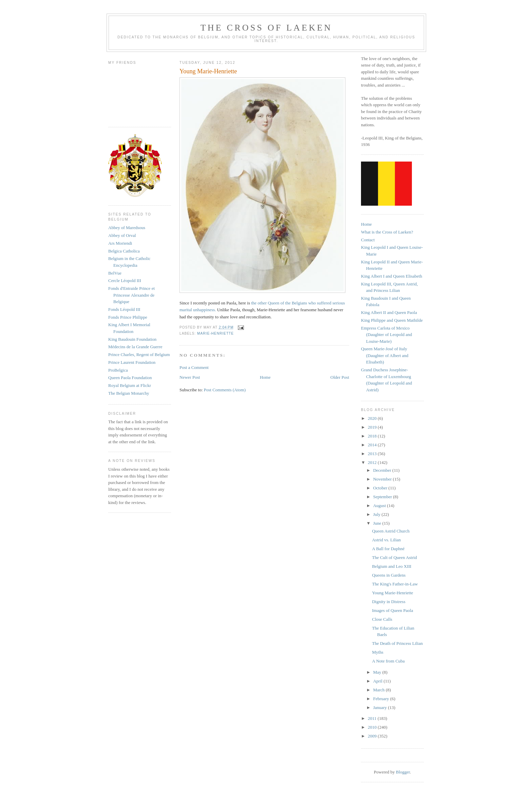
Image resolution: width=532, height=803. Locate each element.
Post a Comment (194, 367)
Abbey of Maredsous (127, 228)
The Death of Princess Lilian (397, 643)
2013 (373, 454)
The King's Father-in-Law (395, 584)
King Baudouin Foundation (132, 339)
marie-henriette (215, 333)
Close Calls (382, 619)
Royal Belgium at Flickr (130, 385)
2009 (373, 736)
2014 (373, 445)
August (380, 506)
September (383, 497)
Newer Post (190, 377)
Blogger (403, 772)
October (381, 488)
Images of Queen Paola (392, 610)
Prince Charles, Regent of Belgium (139, 354)
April (378, 681)
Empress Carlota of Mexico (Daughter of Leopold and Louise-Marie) (386, 335)
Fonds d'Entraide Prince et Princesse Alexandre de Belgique (131, 295)
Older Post (340, 377)
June (378, 523)
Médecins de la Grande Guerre (135, 347)
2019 (373, 427)
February (382, 699)
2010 (373, 727)
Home (265, 377)
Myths (377, 652)
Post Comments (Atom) (225, 390)
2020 (373, 418)
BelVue (115, 273)
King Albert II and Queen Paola (389, 312)
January (381, 707)
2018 (373, 436)
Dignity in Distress (388, 602)
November (383, 479)
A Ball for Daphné (388, 549)
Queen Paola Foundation (130, 378)
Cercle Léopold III (125, 281)
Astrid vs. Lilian (386, 540)
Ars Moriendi (120, 243)
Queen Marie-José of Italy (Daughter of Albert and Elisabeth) (385, 355)
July (377, 514)
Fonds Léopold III (124, 309)
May (378, 672)
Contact (368, 240)
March (379, 690)
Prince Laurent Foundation (132, 362)
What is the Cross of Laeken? (387, 232)
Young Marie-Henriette (392, 593)
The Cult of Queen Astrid (394, 557)
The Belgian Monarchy (129, 393)
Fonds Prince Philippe (128, 317)
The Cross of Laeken (266, 28)
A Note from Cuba (388, 661)
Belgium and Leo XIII (392, 566)
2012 (373, 462)
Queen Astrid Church (391, 531)
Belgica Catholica (124, 251)
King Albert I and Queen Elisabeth (392, 276)
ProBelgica (118, 370)
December (383, 470)
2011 (373, 718)
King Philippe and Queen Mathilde (392, 320)
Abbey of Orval (122, 235)
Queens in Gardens (389, 575)
